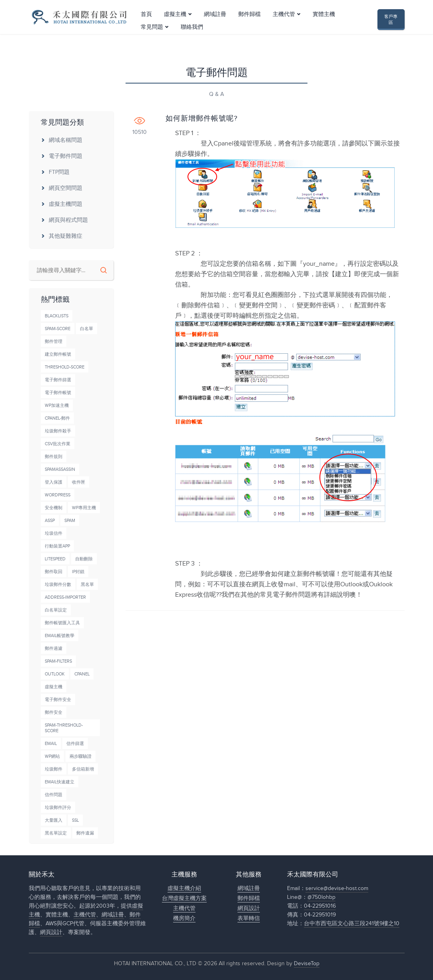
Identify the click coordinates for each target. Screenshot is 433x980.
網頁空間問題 (62, 188)
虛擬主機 (175, 25)
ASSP (50, 521)
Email (51, 744)
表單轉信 (249, 918)
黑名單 (87, 585)
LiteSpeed (55, 559)
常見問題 (152, 38)
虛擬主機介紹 (184, 888)
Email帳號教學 (60, 636)
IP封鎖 (78, 572)
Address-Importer (65, 597)
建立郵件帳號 (58, 354)
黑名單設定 (56, 833)
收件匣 (79, 482)
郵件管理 (54, 342)
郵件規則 (54, 457)
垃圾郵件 (54, 769)
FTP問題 (55, 172)
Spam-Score (58, 329)
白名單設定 (56, 610)
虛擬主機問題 (62, 204)
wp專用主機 (84, 508)
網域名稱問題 (62, 140)
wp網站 (52, 756)
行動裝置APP (57, 546)
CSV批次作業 (58, 444)
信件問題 (54, 795)
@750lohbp (321, 897)
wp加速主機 (57, 405)
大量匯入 (54, 820)
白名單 (87, 329)
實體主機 (324, 25)
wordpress (58, 495)
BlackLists (57, 316)
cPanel (82, 674)
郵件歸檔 (249, 25)
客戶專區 (391, 25)
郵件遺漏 (85, 833)
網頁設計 (51, 932)
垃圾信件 (54, 533)
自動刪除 (84, 559)
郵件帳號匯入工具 (62, 623)
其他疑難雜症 (62, 236)
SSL (75, 820)
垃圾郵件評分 (58, 808)
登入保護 (54, 482)
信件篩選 (75, 744)
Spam (70, 521)
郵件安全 (54, 712)
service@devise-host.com (337, 888)
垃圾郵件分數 (58, 585)
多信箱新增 (83, 769)
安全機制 (54, 508)
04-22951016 (320, 906)
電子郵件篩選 (58, 380)
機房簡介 (184, 918)
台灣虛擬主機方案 (184, 898)
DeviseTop (307, 964)
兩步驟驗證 (81, 756)
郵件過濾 (54, 648)
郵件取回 (54, 572)
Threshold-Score (65, 367)
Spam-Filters (58, 661)
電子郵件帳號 (58, 393)
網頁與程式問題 (64, 220)
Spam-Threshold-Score (64, 728)
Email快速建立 (60, 782)
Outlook (55, 674)
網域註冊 (215, 25)
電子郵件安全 (58, 700)
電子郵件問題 (62, 156)
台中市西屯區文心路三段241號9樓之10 (352, 924)
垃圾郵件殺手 (58, 431)
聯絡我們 (192, 38)
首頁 (146, 25)
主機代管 (284, 25)
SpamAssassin (60, 469)
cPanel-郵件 (57, 418)
